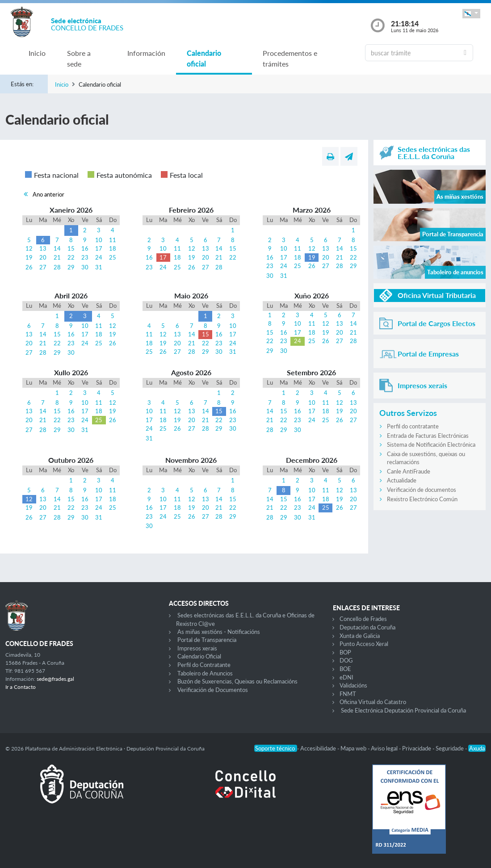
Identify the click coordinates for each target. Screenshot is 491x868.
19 (29, 257)
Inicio (37, 53)
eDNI (346, 677)
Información (146, 53)
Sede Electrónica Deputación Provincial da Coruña (403, 710)
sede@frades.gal (55, 679)
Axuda (477, 748)
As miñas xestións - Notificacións (219, 632)
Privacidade (417, 748)
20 (43, 257)
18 (113, 248)
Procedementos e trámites (290, 58)
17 (99, 248)
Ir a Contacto (21, 687)
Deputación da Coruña (367, 627)
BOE (345, 669)
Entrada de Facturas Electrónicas (428, 436)
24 (99, 257)
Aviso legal (385, 748)
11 (113, 240)
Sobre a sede (79, 58)
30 (85, 267)
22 (71, 257)
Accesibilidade (319, 748)
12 (29, 248)
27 (43, 267)
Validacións (353, 685)
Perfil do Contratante (204, 665)
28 (57, 267)
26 (29, 267)
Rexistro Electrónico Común (422, 499)
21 (57, 257)
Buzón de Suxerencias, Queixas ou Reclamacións (237, 681)
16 (85, 248)
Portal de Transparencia (207, 640)
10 (99, 240)
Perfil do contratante (413, 426)
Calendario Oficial (199, 656)
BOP (345, 652)
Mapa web (354, 748)
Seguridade (450, 748)
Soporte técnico (276, 748)
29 (71, 267)
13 (43, 248)
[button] (471, 14)
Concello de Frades (363, 619)
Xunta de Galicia (360, 636)
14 (57, 248)
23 (85, 257)
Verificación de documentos (422, 490)
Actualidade (402, 480)
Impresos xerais (197, 648)
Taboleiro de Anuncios (205, 673)
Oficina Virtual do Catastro (373, 702)
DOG (346, 660)
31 (99, 267)
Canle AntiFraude (409, 471)
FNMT (348, 694)
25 (113, 257)
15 (71, 248)
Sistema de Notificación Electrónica (431, 444)
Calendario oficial (204, 58)
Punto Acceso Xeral (364, 644)
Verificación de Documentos (213, 690)
